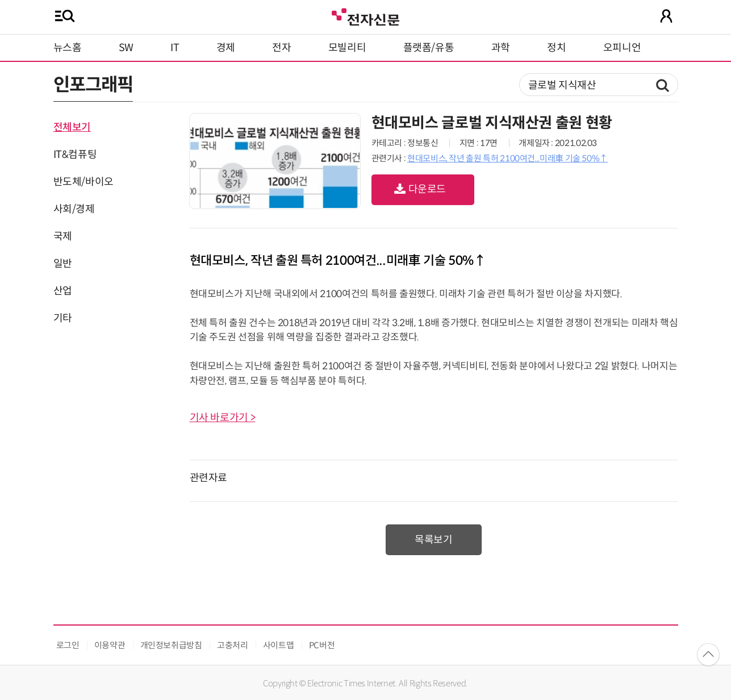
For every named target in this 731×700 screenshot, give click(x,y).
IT (175, 48)
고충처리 (233, 645)
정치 (556, 48)
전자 (281, 48)
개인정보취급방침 (171, 645)
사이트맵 (279, 645)
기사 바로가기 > (223, 418)
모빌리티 (347, 48)
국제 (63, 236)
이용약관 (110, 645)
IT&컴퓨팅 (75, 155)
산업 (63, 291)
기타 (63, 318)
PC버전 (322, 645)
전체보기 (72, 127)
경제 (226, 48)
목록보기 (434, 540)
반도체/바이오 (83, 182)
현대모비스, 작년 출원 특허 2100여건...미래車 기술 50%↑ (507, 158)
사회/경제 (74, 209)
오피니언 (622, 48)
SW (126, 48)
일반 (63, 264)
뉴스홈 (68, 48)
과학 (501, 48)
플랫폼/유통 (429, 48)
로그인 (68, 645)
